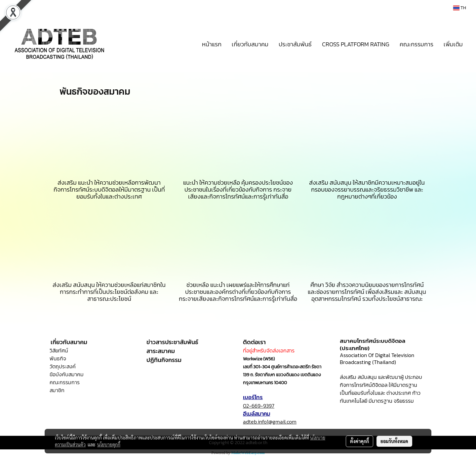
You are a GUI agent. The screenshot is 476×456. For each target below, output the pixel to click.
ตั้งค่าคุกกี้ (359, 441)
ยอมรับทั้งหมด (394, 441)
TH (460, 8)
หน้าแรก (212, 44)
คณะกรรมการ (416, 44)
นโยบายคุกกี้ (109, 444)
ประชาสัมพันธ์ (295, 44)
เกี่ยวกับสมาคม (250, 44)
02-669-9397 (259, 406)
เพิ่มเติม (453, 44)
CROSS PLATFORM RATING (356, 44)
